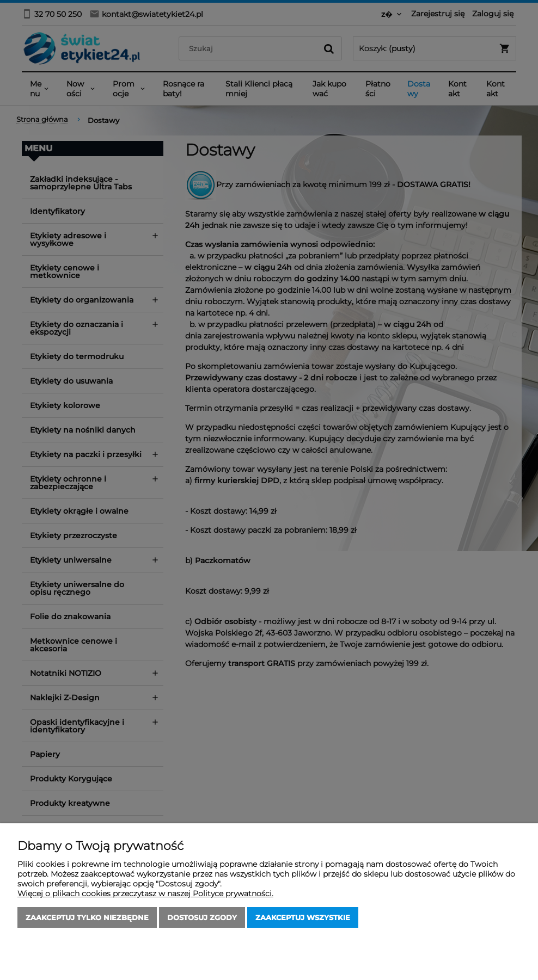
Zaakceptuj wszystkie (303, 917)
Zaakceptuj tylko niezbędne (87, 917)
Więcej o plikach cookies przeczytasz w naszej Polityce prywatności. (145, 893)
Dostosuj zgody (202, 917)
